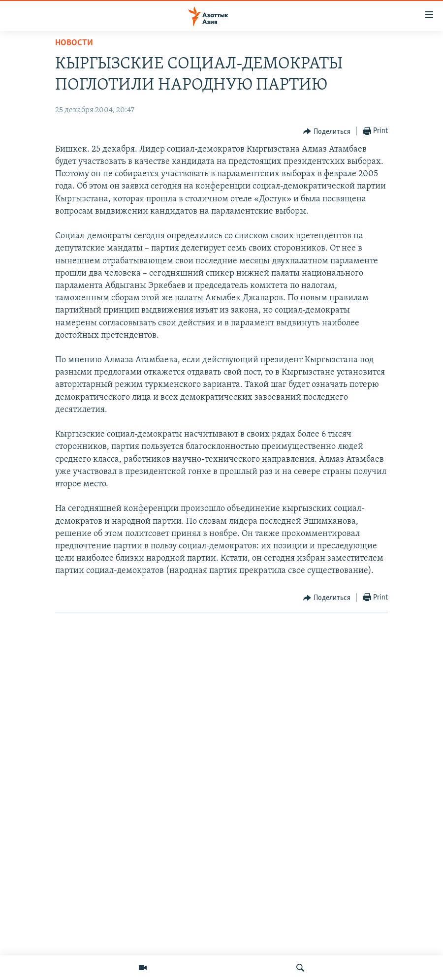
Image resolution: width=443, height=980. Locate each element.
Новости (74, 43)
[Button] (327, 131)
